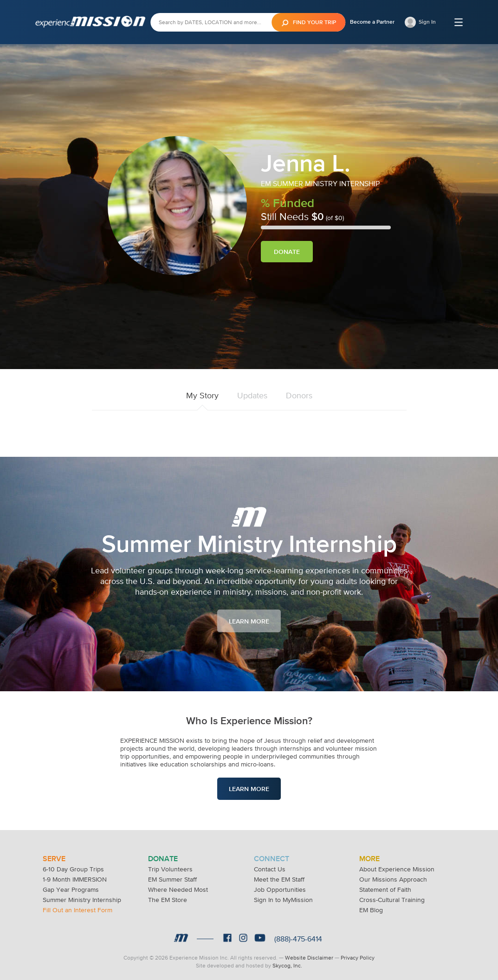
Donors (299, 395)
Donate (287, 252)
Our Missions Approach (393, 878)
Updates (252, 395)
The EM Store (168, 899)
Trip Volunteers (170, 868)
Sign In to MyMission (283, 899)
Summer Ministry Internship (82, 899)
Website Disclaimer (309, 957)
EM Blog (371, 909)
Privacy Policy (358, 957)
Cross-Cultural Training (392, 899)
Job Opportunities (280, 889)
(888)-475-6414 (298, 938)
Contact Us (270, 868)
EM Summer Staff (172, 878)
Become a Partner (372, 22)
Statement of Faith (385, 889)
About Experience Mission (397, 868)
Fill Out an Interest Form (78, 909)
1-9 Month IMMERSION (75, 878)
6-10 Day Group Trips (73, 868)
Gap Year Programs (71, 889)
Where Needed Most (178, 889)
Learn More (249, 621)
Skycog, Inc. (287, 965)
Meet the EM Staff (279, 878)
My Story (202, 395)
